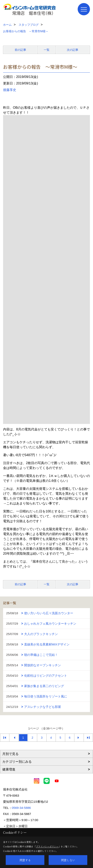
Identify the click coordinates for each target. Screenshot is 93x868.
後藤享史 (10, 90)
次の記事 (73, 50)
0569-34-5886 (21, 808)
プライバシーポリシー (47, 846)
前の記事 (20, 50)
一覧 (47, 50)
